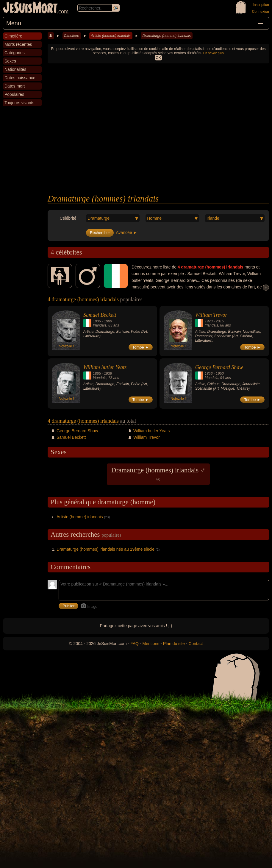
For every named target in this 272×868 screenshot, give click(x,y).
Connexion (261, 12)
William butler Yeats (105, 367)
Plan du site (174, 644)
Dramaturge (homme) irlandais (167, 36)
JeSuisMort (30, 8)
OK (158, 58)
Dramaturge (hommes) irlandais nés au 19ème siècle (105, 549)
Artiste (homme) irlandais (111, 36)
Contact (196, 644)
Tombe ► (141, 347)
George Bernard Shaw (219, 367)
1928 (209, 321)
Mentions (151, 644)
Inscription (261, 5)
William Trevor (211, 315)
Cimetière (72, 36)
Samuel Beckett (100, 315)
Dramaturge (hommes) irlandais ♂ (158, 474)
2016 (220, 321)
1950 (220, 374)
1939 (108, 374)
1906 (97, 321)
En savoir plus (214, 53)
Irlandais (100, 325)
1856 (209, 374)
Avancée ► (126, 232)
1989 (108, 321)
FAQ (135, 644)
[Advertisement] (158, 149)
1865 (97, 374)
